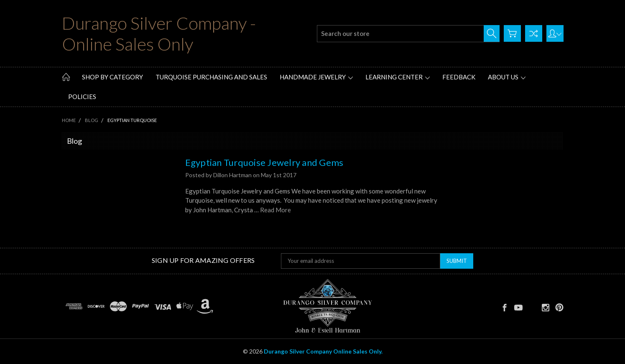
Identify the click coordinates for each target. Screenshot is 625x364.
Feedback (459, 77)
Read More (276, 210)
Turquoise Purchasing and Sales (211, 77)
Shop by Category (112, 77)
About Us (507, 77)
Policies (82, 97)
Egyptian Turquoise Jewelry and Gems (264, 162)
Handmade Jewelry (316, 77)
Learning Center (398, 77)
